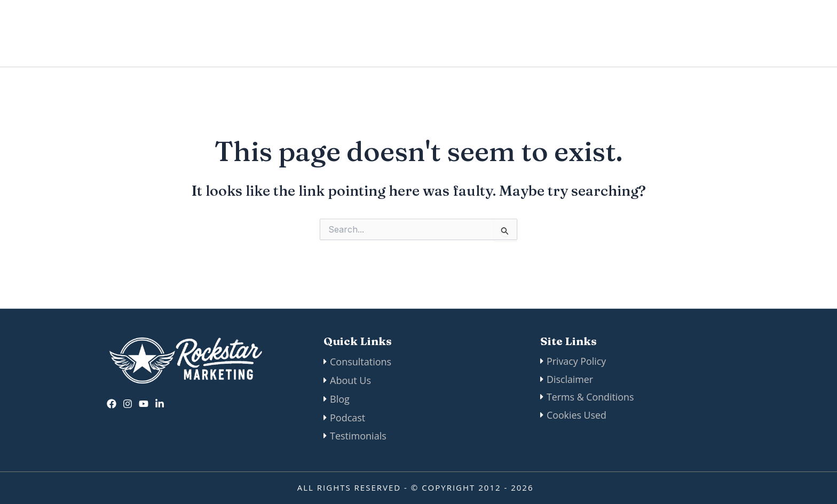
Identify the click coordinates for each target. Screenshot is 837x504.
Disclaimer (570, 380)
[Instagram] (128, 403)
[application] (587, 34)
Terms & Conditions (591, 398)
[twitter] (144, 403)
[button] (751, 34)
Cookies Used (577, 417)
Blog (622, 33)
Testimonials (358, 436)
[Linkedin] (160, 403)
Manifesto (484, 33)
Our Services (559, 34)
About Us (421, 33)
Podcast (670, 33)
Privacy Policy (577, 361)
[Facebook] (112, 403)
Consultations (361, 361)
